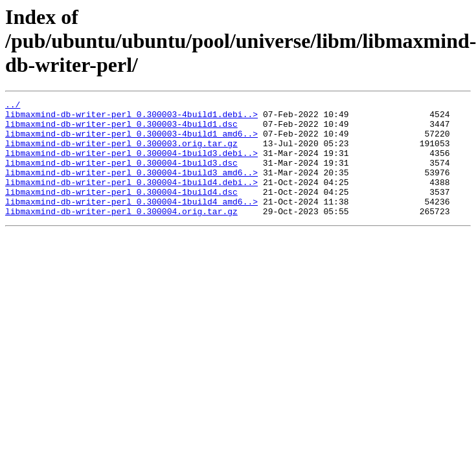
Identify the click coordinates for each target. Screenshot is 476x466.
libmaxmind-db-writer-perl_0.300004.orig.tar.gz (121, 234)
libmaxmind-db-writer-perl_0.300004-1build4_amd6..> (131, 223)
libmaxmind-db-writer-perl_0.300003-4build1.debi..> (131, 118)
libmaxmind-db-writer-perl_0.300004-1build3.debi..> (131, 164)
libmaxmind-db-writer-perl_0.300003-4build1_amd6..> (131, 141)
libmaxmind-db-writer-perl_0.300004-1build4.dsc (121, 211)
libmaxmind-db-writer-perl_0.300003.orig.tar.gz (121, 153)
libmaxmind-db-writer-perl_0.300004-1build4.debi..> (131, 199)
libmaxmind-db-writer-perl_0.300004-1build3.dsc (121, 176)
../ (13, 106)
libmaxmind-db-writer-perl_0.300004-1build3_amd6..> (131, 188)
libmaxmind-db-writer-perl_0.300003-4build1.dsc (121, 129)
